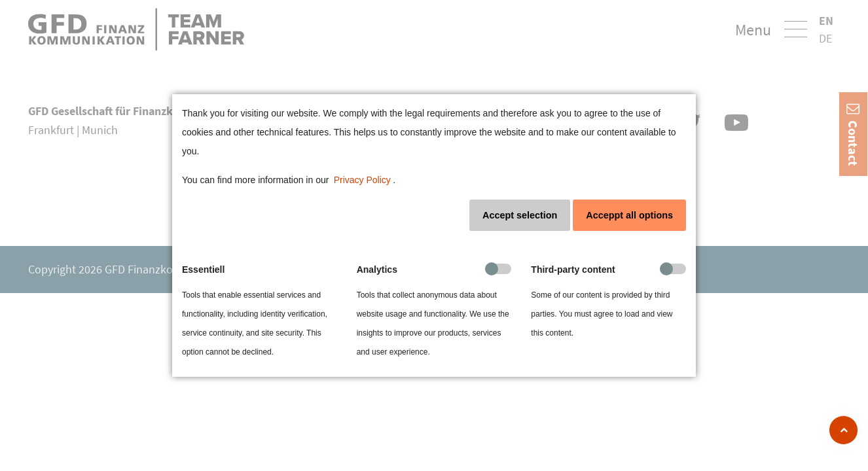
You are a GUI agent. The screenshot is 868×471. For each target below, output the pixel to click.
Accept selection (520, 215)
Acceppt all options (629, 215)
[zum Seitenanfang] (843, 430)
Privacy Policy (362, 180)
